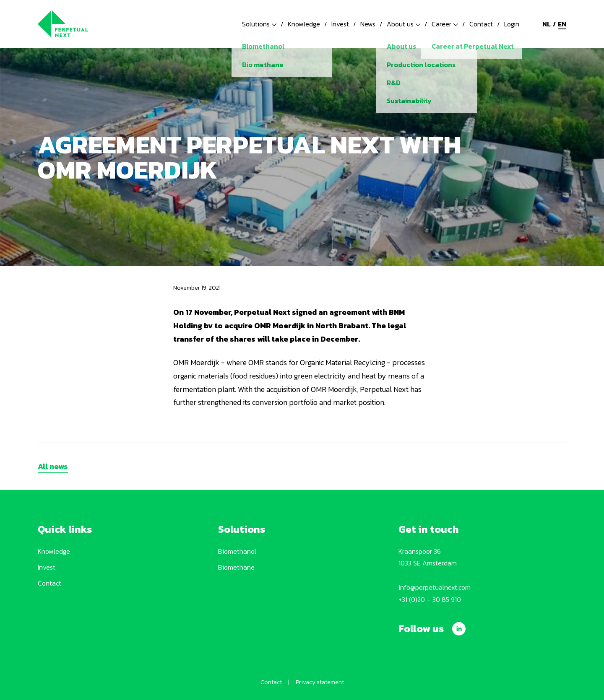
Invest (340, 24)
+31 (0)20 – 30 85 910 (430, 599)
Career (445, 24)
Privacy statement (320, 682)
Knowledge (304, 24)
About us (404, 24)
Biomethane (236, 567)
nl (547, 24)
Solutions (259, 24)
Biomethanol (237, 551)
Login (512, 24)
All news (53, 466)
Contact (481, 24)
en (562, 24)
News (368, 24)
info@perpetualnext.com (435, 587)
